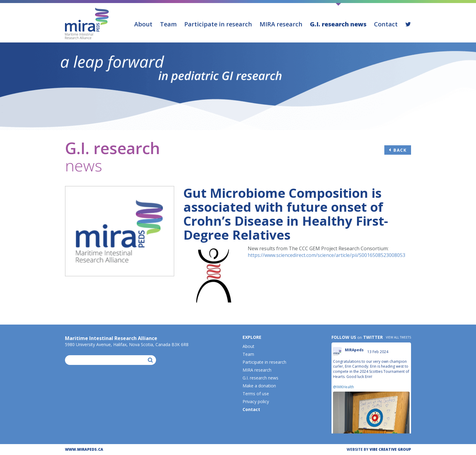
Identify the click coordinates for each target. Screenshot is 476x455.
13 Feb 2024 (378, 352)
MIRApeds (354, 350)
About (143, 24)
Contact (386, 24)
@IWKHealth (343, 387)
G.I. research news (338, 24)
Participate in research (218, 24)
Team (168, 24)
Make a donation (259, 386)
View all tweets (398, 337)
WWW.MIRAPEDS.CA (84, 449)
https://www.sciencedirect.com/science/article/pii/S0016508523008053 (326, 255)
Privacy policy (256, 401)
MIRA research (281, 24)
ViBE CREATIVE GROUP (390, 449)
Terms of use (256, 394)
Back (400, 150)
